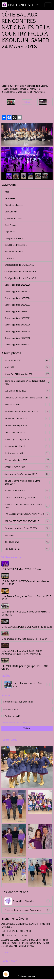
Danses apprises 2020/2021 (17, 318)
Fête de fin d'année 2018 (27, 418)
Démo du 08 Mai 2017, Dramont (27, 498)
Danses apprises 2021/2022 (17, 311)
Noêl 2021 (27, 367)
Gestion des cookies (27, 976)
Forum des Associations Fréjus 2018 (27, 412)
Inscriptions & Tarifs (14, 238)
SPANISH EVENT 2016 (27, 467)
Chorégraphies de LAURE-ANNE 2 (20, 271)
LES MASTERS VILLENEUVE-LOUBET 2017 (27, 514)
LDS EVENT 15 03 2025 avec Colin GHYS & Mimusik (26, 613)
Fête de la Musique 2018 (27, 425)
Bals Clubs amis (27, 542)
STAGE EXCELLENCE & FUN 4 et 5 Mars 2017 (27, 506)
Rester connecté (13, 716)
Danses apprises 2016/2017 (17, 345)
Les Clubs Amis (12, 212)
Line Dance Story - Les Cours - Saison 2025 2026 (26, 598)
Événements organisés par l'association (27, 910)
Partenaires (10, 198)
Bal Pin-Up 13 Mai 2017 (27, 491)
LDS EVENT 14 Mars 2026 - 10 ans (21, 569)
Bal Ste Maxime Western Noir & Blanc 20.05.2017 (27, 482)
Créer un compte (8, 722)
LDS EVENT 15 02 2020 (27, 391)
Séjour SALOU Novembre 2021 (27, 374)
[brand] (21, 5)
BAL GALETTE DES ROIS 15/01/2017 (27, 521)
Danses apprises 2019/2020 (17, 325)
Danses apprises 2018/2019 (17, 331)
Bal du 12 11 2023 (27, 360)
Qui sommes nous (13, 218)
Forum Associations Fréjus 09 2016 (27, 528)
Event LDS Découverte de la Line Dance (27, 398)
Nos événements (27, 549)
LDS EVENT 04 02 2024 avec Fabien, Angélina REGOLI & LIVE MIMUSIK (22, 652)
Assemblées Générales (27, 901)
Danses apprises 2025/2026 (17, 285)
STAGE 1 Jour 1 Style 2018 (27, 439)
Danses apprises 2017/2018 (17, 338)
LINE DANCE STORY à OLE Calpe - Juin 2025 (27, 627)
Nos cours (27, 535)
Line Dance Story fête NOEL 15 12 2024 (24, 639)
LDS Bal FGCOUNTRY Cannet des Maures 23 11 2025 (25, 583)
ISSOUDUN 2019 (27, 405)
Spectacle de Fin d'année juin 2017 (27, 474)
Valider (27, 728)
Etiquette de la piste (14, 205)
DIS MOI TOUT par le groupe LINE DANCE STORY (26, 667)
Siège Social (10, 232)
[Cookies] (6, 974)
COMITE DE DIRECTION (16, 245)
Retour (27, 102)
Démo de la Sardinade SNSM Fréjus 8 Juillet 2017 (27, 382)
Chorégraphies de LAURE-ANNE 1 (20, 265)
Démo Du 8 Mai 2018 (27, 432)
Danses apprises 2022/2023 (17, 305)
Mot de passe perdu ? (25, 722)
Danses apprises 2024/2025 (17, 291)
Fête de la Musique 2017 (27, 460)
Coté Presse (10, 225)
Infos (7, 192)
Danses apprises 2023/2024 (17, 298)
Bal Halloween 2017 (27, 453)
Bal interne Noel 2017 (27, 446)
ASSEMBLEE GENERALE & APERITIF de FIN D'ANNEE (26, 925)
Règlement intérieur (14, 252)
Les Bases (9, 258)
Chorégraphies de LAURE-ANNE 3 (20, 278)
